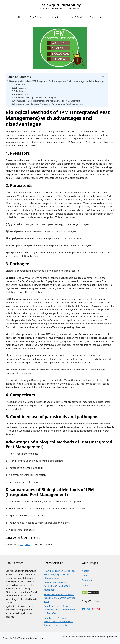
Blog (92, 17)
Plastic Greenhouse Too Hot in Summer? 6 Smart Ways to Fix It (60, 598)
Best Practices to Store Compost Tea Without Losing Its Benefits (60, 610)
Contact (86, 576)
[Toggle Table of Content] (102, 77)
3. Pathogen (20, 91)
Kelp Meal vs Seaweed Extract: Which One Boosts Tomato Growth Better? (58, 621)
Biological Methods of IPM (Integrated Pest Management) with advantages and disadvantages (57, 81)
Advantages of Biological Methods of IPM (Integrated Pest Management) (48, 101)
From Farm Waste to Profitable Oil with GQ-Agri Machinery (58, 586)
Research (87, 585)
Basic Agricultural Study (60, 5)
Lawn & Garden (77, 17)
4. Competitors (21, 94)
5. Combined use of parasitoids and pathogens (36, 97)
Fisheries (59, 17)
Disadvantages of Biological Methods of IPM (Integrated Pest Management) (49, 104)
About (85, 571)
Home (21, 17)
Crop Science (39, 17)
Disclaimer (88, 580)
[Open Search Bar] (101, 17)
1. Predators (20, 85)
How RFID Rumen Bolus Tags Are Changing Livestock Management (60, 574)
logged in (25, 544)
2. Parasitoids (20, 88)
